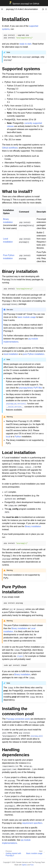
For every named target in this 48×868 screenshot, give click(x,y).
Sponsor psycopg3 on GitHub (24, 4)
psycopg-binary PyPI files (31, 388)
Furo (32, 865)
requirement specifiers (32, 823)
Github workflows (10, 148)
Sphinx (24, 865)
